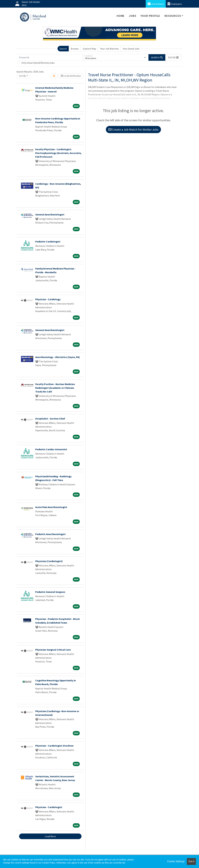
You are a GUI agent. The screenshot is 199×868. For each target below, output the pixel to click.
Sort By (23, 76)
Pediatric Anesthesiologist (50, 534)
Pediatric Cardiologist (48, 241)
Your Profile (150, 16)
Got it (191, 861)
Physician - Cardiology (48, 299)
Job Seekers (156, 4)
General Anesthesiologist (50, 214)
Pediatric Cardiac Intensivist (51, 449)
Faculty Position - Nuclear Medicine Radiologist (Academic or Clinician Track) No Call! (55, 388)
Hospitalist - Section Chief (50, 419)
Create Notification (71, 76)
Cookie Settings (176, 861)
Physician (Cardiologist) (49, 561)
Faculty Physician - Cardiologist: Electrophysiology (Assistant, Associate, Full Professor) (58, 153)
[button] (173, 57)
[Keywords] (50, 57)
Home (121, 16)
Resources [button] (173, 16)
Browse (75, 49)
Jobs (132, 16)
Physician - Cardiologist (49, 807)
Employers (175, 4)
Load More (50, 836)
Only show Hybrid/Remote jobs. (38, 63)
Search (63, 49)
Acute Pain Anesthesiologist (51, 507)
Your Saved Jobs (131, 49)
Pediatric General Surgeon (50, 592)
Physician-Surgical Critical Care (53, 650)
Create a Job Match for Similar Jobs (133, 129)
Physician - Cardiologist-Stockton (54, 746)
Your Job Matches (110, 49)
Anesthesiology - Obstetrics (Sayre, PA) (58, 357)
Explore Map (89, 49)
